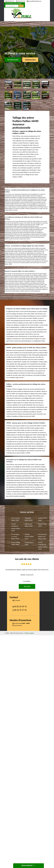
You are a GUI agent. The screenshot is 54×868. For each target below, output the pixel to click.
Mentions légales (29, 633)
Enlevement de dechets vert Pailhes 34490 (42, 537)
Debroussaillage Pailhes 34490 (16, 543)
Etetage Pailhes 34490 (29, 543)
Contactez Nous (30, 60)
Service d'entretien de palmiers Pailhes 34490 (43, 546)
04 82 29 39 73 (9, 1)
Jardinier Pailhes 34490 (43, 519)
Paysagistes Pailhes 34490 (29, 519)
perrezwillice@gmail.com (34, 1)
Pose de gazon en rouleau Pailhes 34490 (15, 537)
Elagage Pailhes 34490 (42, 525)
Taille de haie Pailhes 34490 (29, 525)
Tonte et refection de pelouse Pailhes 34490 (16, 527)
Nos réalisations (13, 60)
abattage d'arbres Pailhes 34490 (29, 537)
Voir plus (27, 586)
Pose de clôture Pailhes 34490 (16, 519)
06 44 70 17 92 (20, 1)
